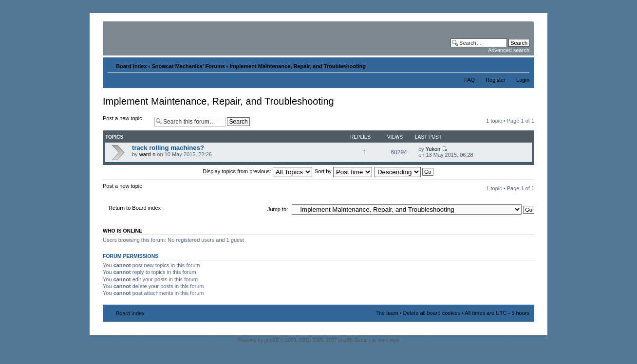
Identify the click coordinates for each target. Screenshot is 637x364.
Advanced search (509, 50)
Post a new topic (126, 121)
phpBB (272, 340)
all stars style (386, 340)
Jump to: (278, 209)
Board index (131, 66)
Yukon (433, 149)
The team (387, 313)
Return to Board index (135, 208)
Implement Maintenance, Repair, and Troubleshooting (298, 66)
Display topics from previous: (257, 171)
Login (523, 80)
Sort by (343, 171)
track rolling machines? (168, 148)
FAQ (469, 80)
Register (496, 80)
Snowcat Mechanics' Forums (188, 66)
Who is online (122, 231)
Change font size (522, 64)
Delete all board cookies (432, 313)
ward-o (148, 154)
